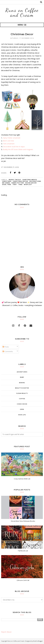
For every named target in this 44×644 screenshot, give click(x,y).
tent (15, 184)
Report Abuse (6, 632)
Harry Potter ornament (12, 138)
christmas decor (20, 181)
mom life (22, 415)
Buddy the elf (15, 180)
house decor (31, 183)
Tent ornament (9, 144)
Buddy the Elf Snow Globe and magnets (18, 149)
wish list (28, 184)
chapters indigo (30, 180)
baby (22, 377)
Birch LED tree (8, 141)
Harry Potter (18, 183)
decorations (35, 181)
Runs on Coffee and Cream (22, 13)
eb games (6, 183)
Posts (6, 347)
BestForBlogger (38, 641)
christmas (7, 181)
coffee (22, 399)
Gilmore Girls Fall (23, 580)
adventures (22, 372)
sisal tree (7, 184)
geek (22, 409)
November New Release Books (23, 521)
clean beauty (22, 393)
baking (22, 383)
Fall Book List (23, 551)
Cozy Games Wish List (22, 479)
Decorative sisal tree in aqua (14, 147)
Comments (8, 351)
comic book (22, 404)
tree (20, 184)
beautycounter (22, 388)
